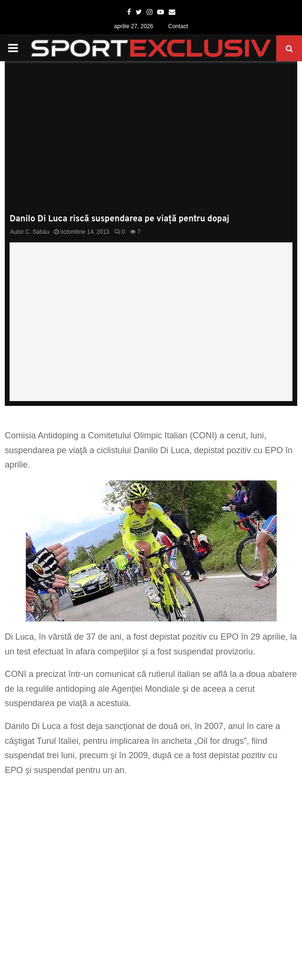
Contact (178, 26)
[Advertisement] (151, 142)
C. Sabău (37, 232)
